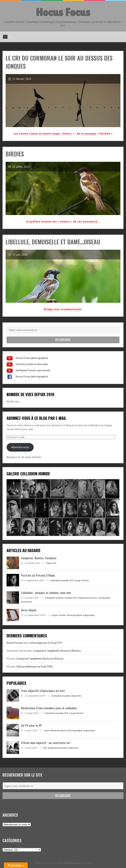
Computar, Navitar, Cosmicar (39, 558)
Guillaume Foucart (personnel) (33, 370)
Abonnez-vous (20, 447)
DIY (72, 580)
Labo (47, 730)
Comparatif (71, 598)
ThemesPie (51, 863)
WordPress (87, 863)
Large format (82, 580)
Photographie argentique (81, 615)
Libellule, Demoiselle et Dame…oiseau (53, 242)
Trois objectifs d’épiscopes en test (43, 691)
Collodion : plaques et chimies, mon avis (46, 593)
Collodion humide (59, 580)
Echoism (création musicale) (32, 364)
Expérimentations (88, 598)
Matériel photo (58, 730)
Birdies (15, 154)
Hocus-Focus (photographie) (32, 358)
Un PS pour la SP (31, 725)
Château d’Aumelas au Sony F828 (34, 667)
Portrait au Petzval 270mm (38, 575)
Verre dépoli (29, 610)
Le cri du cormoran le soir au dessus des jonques (59, 62)
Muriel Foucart (15, 643)
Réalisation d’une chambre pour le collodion (49, 708)
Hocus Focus (63, 12)
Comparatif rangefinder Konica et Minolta (57, 651)
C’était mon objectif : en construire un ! (46, 743)
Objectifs (51, 563)
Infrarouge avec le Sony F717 (46, 643)
